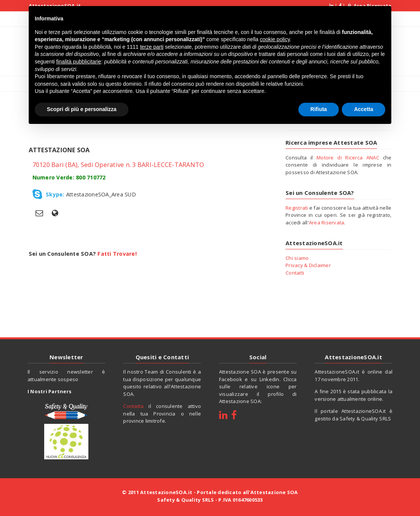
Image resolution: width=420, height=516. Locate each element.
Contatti (295, 273)
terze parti (152, 47)
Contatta (133, 406)
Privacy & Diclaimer (308, 265)
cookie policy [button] (275, 39)
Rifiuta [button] (319, 109)
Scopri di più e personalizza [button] (82, 109)
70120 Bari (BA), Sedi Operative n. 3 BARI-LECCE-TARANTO (118, 165)
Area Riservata (327, 222)
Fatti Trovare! (117, 254)
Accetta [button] (364, 109)
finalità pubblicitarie (79, 62)
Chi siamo (297, 258)
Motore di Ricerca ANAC (348, 158)
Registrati (297, 208)
